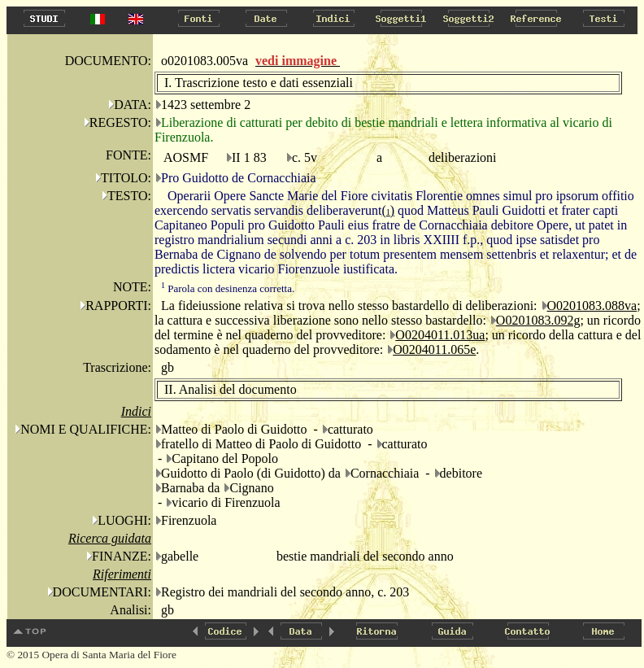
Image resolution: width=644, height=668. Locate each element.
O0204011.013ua (440, 335)
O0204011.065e (434, 349)
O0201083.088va (592, 306)
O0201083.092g (538, 320)
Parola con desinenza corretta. (228, 288)
